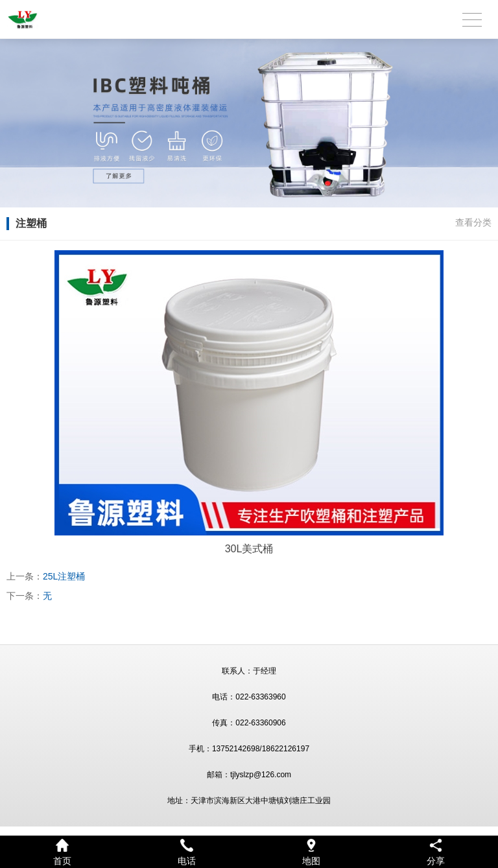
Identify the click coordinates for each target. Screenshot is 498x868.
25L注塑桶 (64, 576)
